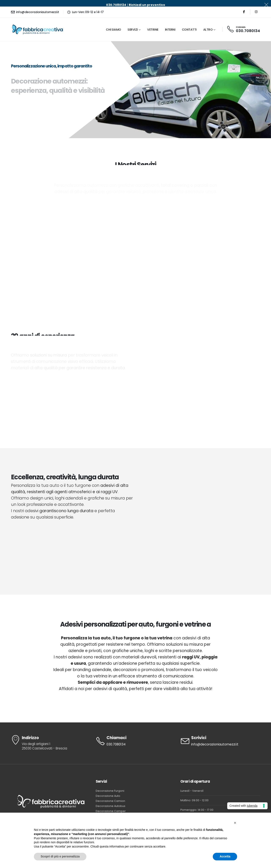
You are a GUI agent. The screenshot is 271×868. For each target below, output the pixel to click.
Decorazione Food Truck (112, 810)
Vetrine (153, 23)
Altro (208, 23)
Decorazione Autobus (111, 799)
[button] (235, 823)
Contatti (189, 23)
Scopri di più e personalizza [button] (60, 856)
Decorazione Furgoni (110, 784)
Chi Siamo (113, 23)
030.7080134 (248, 24)
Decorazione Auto (108, 789)
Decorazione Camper (111, 805)
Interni (170, 23)
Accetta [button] (225, 856)
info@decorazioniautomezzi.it (35, 5)
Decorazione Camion (110, 794)
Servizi (133, 23)
